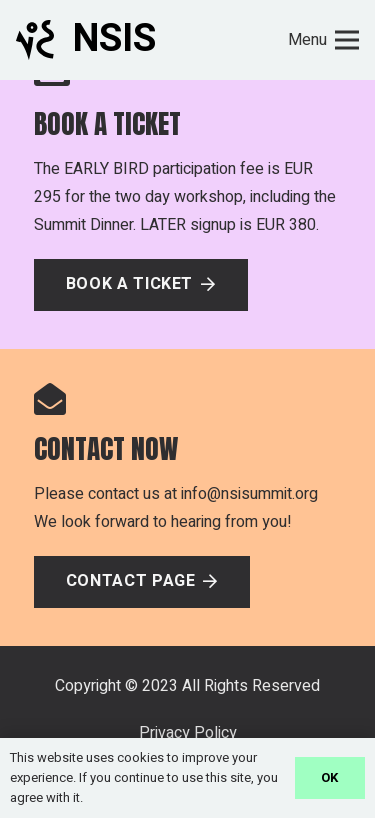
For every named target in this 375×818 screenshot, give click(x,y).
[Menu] (323, 40)
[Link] (35, 40)
